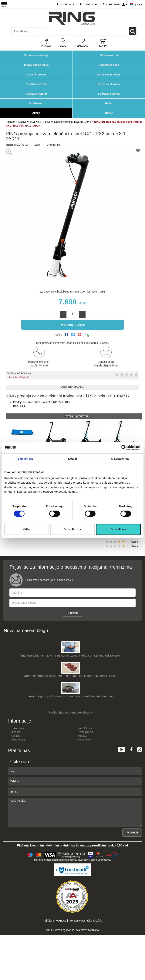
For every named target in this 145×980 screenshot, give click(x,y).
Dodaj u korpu (72, 325)
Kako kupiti (17, 728)
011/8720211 (66, 4)
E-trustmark (84, 740)
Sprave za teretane (109, 74)
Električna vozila (36, 84)
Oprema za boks (109, 65)
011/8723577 (112, 4)
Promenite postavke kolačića (85, 921)
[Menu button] (4, 4)
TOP (140, 965)
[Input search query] (28, 31)
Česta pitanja (85, 732)
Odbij (27, 529)
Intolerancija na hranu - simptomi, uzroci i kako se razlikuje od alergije (71, 656)
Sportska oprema (109, 94)
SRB (138, 5)
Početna (10, 122)
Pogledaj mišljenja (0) (19, 377)
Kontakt (15, 736)
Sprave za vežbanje (36, 55)
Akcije (36, 113)
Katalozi (82, 736)
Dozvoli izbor (72, 529)
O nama (15, 732)
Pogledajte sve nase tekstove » (71, 712)
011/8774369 (89, 4)
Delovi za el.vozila (109, 84)
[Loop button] (133, 31)
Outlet (109, 113)
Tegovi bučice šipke (36, 65)
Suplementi (36, 103)
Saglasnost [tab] (25, 459)
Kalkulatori (85, 728)
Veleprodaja (18, 740)
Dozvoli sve (118, 529)
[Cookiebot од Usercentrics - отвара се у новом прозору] (124, 448)
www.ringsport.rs (64, 930)
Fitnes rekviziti (109, 55)
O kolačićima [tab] (120, 459)
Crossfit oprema (36, 74)
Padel (109, 103)
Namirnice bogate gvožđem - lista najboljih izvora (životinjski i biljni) (71, 676)
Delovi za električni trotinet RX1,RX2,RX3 (67, 122)
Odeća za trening (36, 94)
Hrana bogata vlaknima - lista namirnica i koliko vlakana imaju (71, 696)
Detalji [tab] (72, 459)
